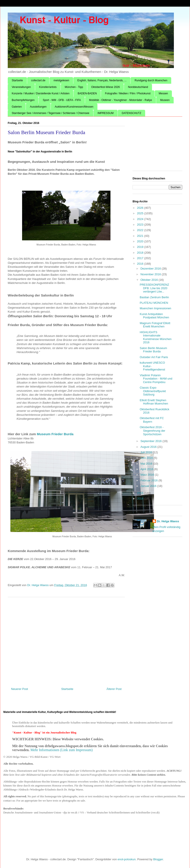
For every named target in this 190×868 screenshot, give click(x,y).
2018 (141, 253)
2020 (141, 241)
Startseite (17, 80)
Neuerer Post (20, 689)
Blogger (158, 859)
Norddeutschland (138, 87)
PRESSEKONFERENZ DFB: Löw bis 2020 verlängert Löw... (154, 288)
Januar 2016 (149, 486)
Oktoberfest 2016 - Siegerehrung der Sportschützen (152, 431)
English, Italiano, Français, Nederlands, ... (102, 80)
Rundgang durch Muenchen (151, 80)
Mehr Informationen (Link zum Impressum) (62, 750)
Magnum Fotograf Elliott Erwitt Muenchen (155, 325)
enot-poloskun (127, 859)
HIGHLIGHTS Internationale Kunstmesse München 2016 (156, 337)
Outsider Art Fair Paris (154, 357)
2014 (141, 499)
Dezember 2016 (151, 269)
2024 (141, 219)
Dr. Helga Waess (168, 521)
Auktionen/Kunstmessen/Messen (74, 107)
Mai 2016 (147, 464)
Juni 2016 (147, 458)
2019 (141, 247)
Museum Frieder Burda (56, 434)
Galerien (17, 107)
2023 (141, 225)
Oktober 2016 (150, 280)
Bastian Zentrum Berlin (154, 297)
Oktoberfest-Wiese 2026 (105, 87)
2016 (141, 264)
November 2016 (151, 274)
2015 (141, 493)
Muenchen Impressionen (155, 308)
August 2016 (149, 447)
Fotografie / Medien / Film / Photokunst (128, 93)
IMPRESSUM (105, 113)
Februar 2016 (150, 480)
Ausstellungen (38, 107)
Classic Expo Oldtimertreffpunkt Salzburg (153, 391)
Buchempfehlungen (23, 100)
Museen (165, 100)
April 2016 (147, 469)
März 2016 (148, 475)
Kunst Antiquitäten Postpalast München (154, 316)
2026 (141, 208)
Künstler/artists (48, 87)
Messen (163, 93)
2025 (141, 213)
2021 (141, 236)
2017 (141, 258)
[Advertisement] (66, 640)
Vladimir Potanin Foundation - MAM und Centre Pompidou (156, 379)
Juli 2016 (147, 452)
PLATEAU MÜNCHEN (154, 303)
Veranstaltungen (21, 87)
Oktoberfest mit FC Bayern (152, 420)
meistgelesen (61, 80)
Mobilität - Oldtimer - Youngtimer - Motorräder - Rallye (121, 100)
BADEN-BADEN (87, 93)
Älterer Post (114, 689)
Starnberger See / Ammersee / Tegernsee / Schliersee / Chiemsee (50, 113)
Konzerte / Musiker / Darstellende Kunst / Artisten (41, 93)
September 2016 (152, 441)
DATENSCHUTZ (131, 113)
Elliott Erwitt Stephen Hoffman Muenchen (154, 402)
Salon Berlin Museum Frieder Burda (153, 350)
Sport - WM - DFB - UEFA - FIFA (62, 100)
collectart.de (38, 80)
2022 (141, 230)
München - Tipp (74, 87)
